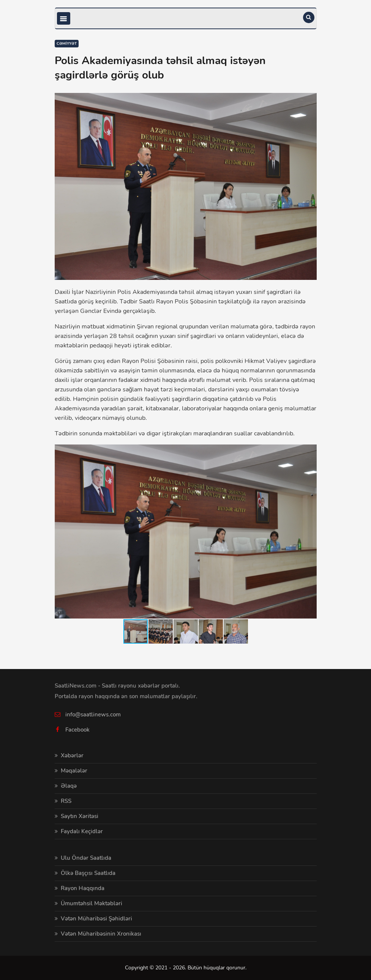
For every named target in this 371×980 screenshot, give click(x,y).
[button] (310, 451)
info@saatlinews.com (93, 715)
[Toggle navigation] (64, 18)
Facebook (77, 730)
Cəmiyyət (67, 44)
